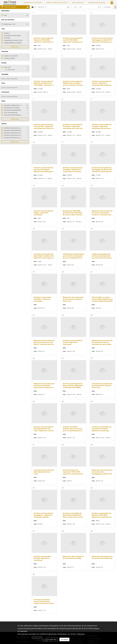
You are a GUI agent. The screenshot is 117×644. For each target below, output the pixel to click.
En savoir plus (52, 639)
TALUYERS (7, 38)
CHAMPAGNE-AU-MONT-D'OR (13, 40)
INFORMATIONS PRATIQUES (97, 3)
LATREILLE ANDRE (9, 58)
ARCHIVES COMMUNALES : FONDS (14, 105)
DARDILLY (7, 33)
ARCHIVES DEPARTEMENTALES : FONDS (16, 115)
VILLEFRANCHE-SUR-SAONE (12, 36)
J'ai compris (64, 639)
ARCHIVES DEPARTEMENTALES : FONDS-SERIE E (18, 110)
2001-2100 (7, 67)
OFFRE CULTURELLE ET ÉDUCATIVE (57, 3)
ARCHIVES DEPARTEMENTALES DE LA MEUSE (18, 130)
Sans (5, 15)
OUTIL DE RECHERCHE (11, 113)
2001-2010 (11, 70)
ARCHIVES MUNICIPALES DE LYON (14, 133)
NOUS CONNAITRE (78, 3)
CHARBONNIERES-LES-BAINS (13, 43)
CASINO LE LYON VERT (11, 56)
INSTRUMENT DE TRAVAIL (12, 108)
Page (68, 7)
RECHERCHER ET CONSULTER (33, 3)
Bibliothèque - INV (10, 24)
